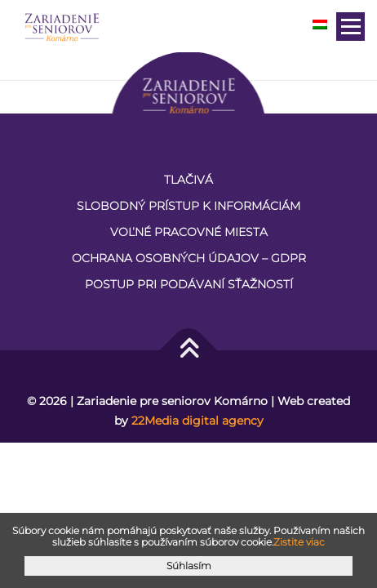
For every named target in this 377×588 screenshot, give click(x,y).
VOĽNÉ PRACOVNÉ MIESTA (189, 232)
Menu (350, 26)
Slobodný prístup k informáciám (188, 206)
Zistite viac (299, 542)
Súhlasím (189, 566)
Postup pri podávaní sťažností (189, 284)
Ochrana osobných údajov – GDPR (189, 258)
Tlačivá (188, 180)
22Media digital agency (197, 421)
